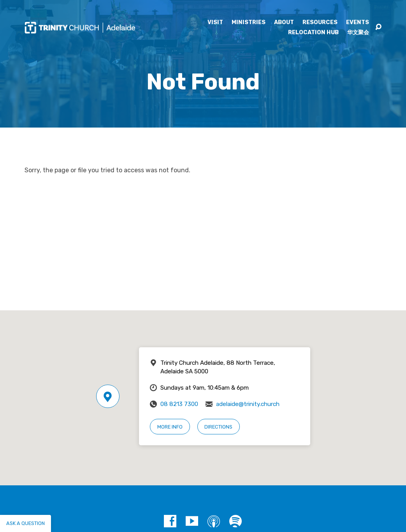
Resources (320, 23)
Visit (215, 23)
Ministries (249, 23)
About (284, 23)
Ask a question (25, 523)
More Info (170, 427)
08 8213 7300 (179, 404)
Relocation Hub (313, 33)
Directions (218, 427)
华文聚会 (358, 33)
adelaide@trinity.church (248, 404)
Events (358, 23)
